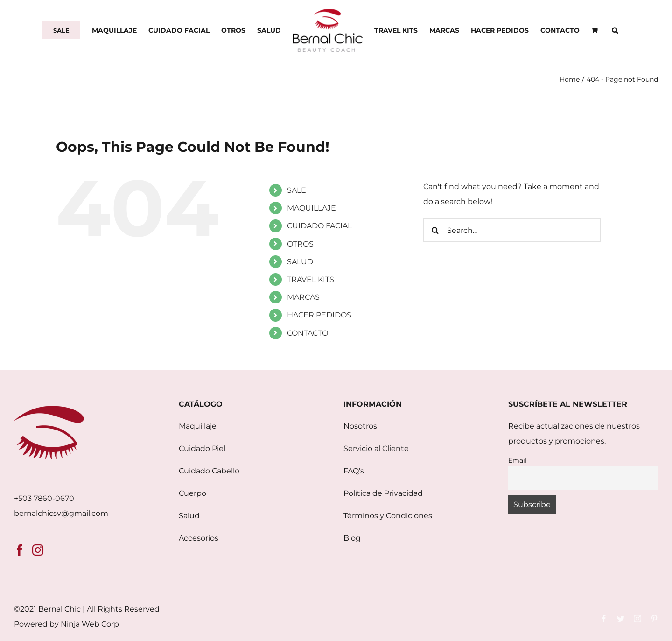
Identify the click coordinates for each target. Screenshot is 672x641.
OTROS (300, 244)
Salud (189, 516)
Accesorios (199, 538)
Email (518, 460)
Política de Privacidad (383, 493)
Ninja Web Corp (90, 624)
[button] (615, 30)
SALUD (300, 262)
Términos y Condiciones (388, 516)
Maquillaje (198, 426)
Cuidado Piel (202, 448)
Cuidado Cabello (209, 471)
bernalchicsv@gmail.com (61, 513)
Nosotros (360, 426)
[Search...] (512, 230)
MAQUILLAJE (311, 208)
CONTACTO (308, 333)
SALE (297, 190)
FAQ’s (354, 471)
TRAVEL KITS (311, 279)
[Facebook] (20, 550)
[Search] (435, 230)
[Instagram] (38, 550)
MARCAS (303, 297)
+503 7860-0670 (44, 498)
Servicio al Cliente (376, 448)
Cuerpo (192, 493)
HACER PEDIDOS (319, 315)
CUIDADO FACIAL (319, 226)
